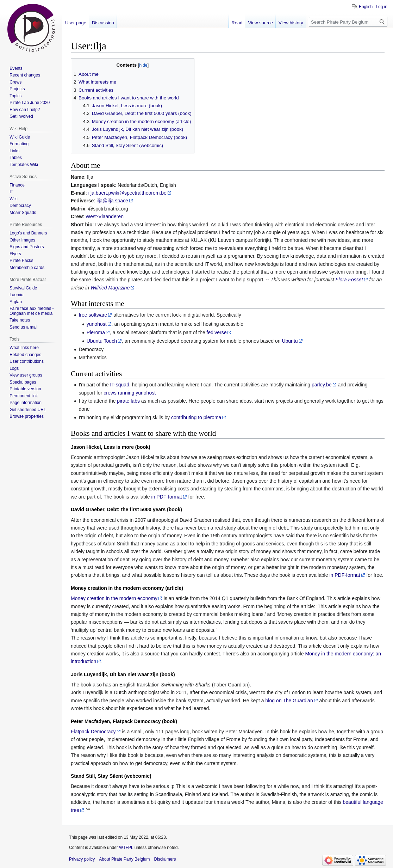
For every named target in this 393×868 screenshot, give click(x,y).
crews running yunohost (130, 393)
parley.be (322, 385)
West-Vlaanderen (105, 216)
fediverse (217, 332)
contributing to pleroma (196, 417)
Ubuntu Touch (102, 341)
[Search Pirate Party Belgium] (348, 22)
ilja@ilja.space (112, 201)
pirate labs (128, 401)
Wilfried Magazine (110, 288)
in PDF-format (167, 497)
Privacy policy (82, 859)
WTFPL (126, 848)
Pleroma (96, 332)
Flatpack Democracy (93, 732)
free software (93, 315)
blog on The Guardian (289, 701)
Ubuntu (290, 341)
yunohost (97, 324)
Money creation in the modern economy (114, 598)
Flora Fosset (349, 280)
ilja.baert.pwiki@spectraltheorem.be (127, 193)
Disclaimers (165, 859)
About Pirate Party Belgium (124, 859)
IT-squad (119, 385)
